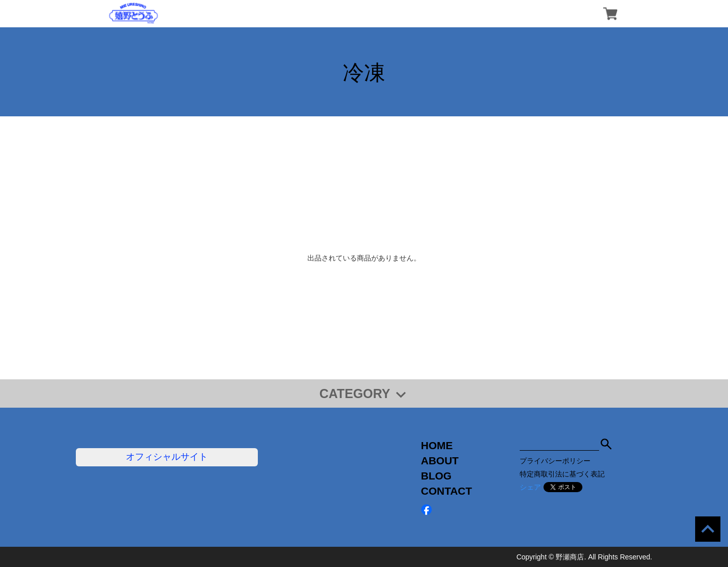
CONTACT (447, 491)
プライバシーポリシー (555, 461)
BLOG (437, 476)
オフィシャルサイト (167, 457)
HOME (437, 445)
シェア (530, 487)
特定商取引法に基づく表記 (562, 474)
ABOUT (440, 461)
